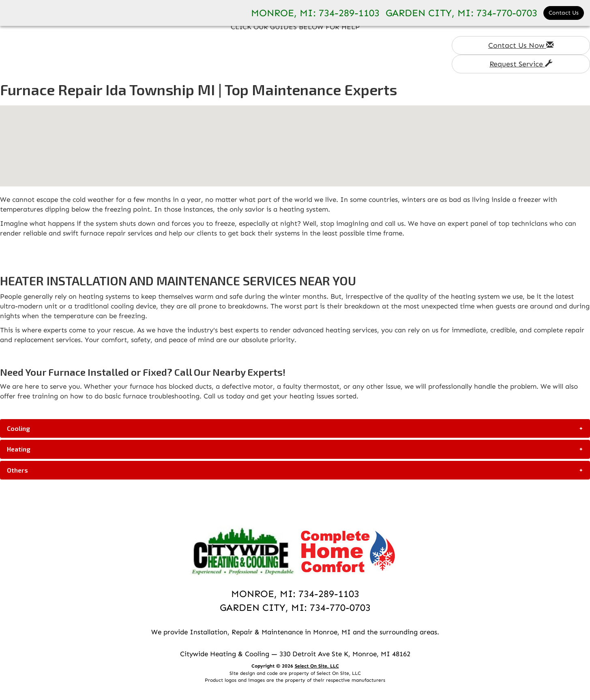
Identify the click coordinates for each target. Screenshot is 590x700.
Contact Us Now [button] (521, 45)
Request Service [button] (521, 64)
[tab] (295, 428)
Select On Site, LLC (317, 666)
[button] (295, 428)
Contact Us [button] (564, 13)
